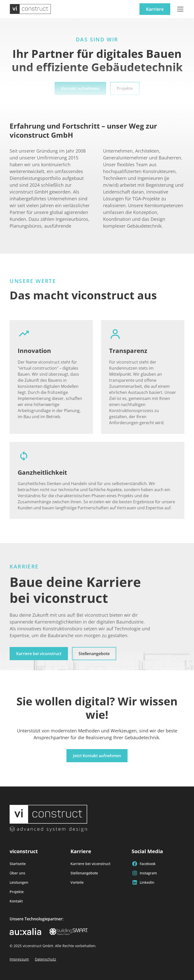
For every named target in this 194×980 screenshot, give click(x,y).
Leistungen (19, 882)
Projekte (17, 892)
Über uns (17, 873)
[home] (30, 9)
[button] (179, 9)
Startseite (18, 864)
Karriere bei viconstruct (39, 654)
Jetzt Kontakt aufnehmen (97, 756)
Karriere (155, 9)
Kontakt (16, 901)
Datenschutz (45, 959)
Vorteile (77, 882)
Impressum (19, 959)
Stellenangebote (94, 654)
